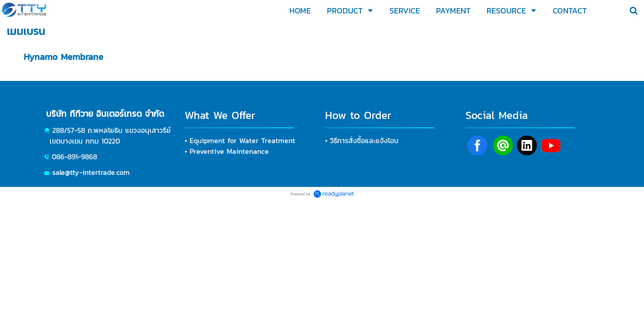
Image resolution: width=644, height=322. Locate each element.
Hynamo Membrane (64, 57)
